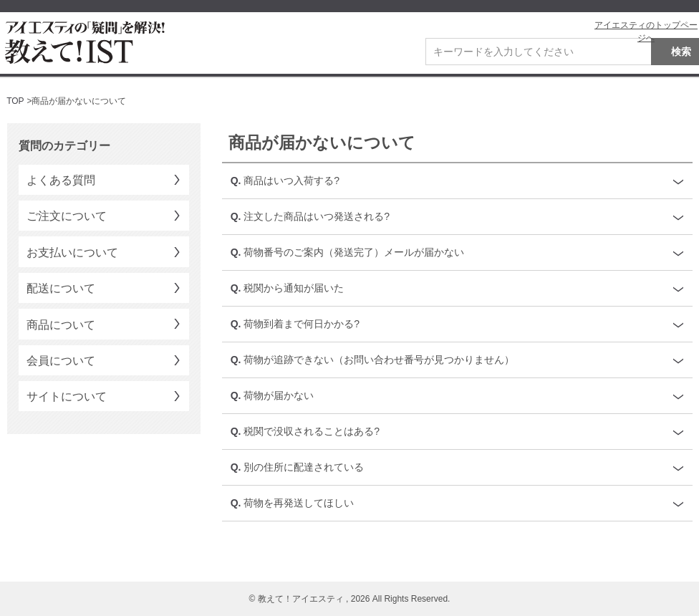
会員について (61, 361)
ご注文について (67, 216)
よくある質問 (61, 180)
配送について (61, 288)
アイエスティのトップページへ (646, 32)
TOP (15, 101)
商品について (61, 325)
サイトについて (67, 396)
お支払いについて (72, 252)
